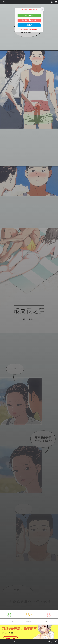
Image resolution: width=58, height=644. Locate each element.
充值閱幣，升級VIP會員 (29, 20)
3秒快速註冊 (29, 15)
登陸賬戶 (29, 25)
